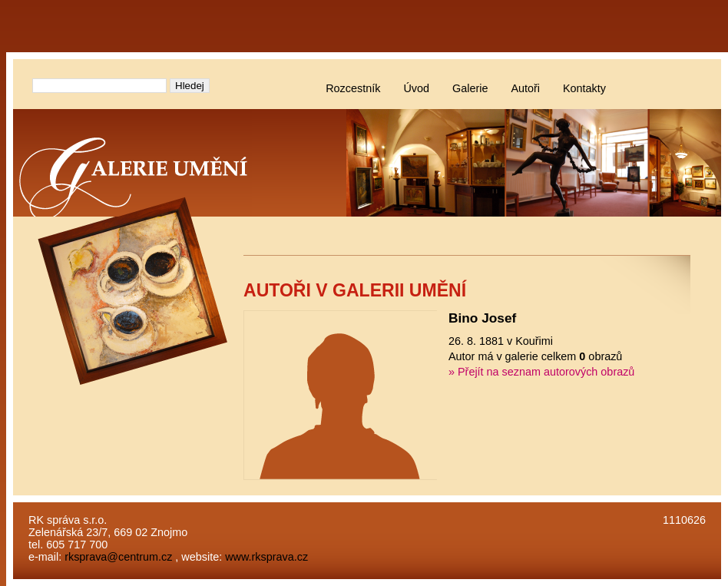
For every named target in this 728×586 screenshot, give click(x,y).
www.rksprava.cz (266, 557)
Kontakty (584, 88)
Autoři (525, 88)
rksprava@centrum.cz (118, 557)
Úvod (416, 88)
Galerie (470, 88)
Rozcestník (353, 88)
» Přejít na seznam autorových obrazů (541, 372)
